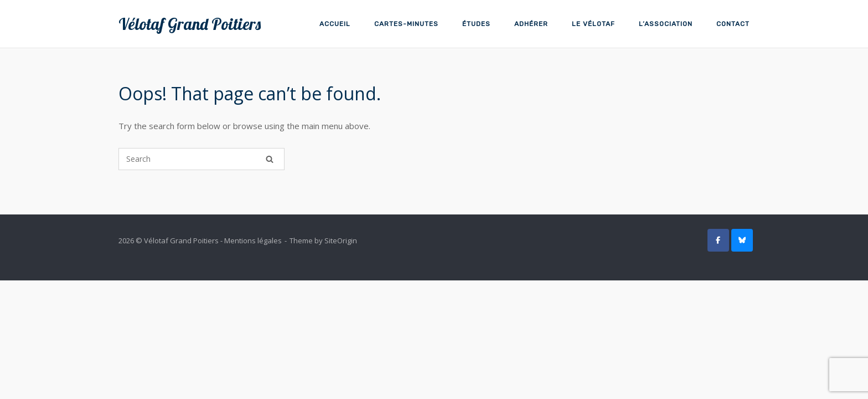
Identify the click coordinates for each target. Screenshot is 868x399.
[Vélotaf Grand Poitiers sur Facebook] (718, 240)
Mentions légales (253, 241)
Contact (733, 24)
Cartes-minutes (406, 24)
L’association (666, 24)
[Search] (270, 159)
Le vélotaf (593, 24)
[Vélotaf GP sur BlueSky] (742, 240)
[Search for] (201, 159)
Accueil (335, 24)
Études (476, 24)
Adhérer (531, 24)
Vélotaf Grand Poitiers (190, 24)
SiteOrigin (341, 241)
